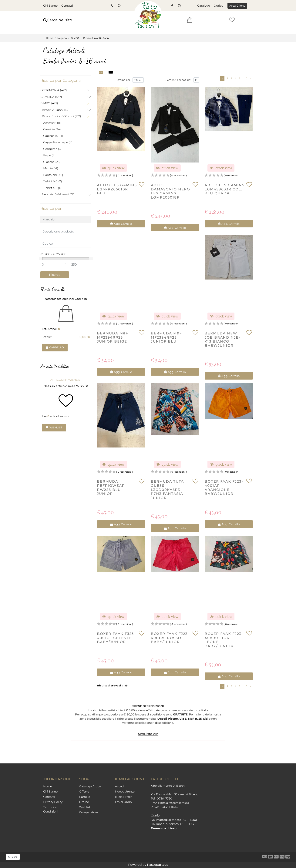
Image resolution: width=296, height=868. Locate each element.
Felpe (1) (49, 155)
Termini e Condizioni (51, 809)
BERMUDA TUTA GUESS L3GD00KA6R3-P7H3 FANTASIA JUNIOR (167, 490)
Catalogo (204, 6)
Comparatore (88, 812)
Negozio (62, 38)
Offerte (84, 791)
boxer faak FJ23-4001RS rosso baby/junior (170, 638)
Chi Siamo (50, 6)
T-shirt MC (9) (53, 181)
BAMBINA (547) (51, 97)
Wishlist (85, 807)
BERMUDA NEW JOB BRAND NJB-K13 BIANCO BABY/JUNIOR (223, 340)
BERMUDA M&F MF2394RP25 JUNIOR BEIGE (113, 338)
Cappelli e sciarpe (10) (58, 142)
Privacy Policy (53, 802)
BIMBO (75, 38)
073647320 (165, 798)
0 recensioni (124, 176)
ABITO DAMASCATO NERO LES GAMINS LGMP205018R (170, 192)
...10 (245, 79)
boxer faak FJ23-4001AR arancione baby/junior (224, 488)
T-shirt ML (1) (52, 188)
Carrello (85, 797)
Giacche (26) (52, 162)
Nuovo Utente (125, 791)
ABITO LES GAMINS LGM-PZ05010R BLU (117, 189)
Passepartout (158, 865)
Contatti (67, 6)
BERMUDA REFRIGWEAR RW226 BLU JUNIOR (111, 488)
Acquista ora (148, 728)
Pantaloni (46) (53, 175)
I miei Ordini (124, 802)
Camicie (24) (52, 129)
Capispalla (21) (53, 136)
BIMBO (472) (49, 103)
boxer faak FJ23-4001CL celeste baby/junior (116, 638)
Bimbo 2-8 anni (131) (56, 110)
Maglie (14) (51, 168)
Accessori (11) (52, 123)
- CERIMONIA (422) (54, 90)
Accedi (120, 786)
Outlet (218, 6)
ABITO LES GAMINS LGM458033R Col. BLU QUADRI (225, 189)
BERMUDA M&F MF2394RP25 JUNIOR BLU (166, 338)
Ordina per (123, 80)
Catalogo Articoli (91, 786)
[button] (237, 6)
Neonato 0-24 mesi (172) (59, 194)
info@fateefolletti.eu (175, 803)
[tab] (102, 73)
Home (50, 38)
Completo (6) (52, 149)
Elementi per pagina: (178, 80)
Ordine (84, 802)
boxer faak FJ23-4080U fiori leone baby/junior (224, 640)
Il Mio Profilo (124, 797)
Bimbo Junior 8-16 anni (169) (61, 116)
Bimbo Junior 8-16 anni (96, 38)
